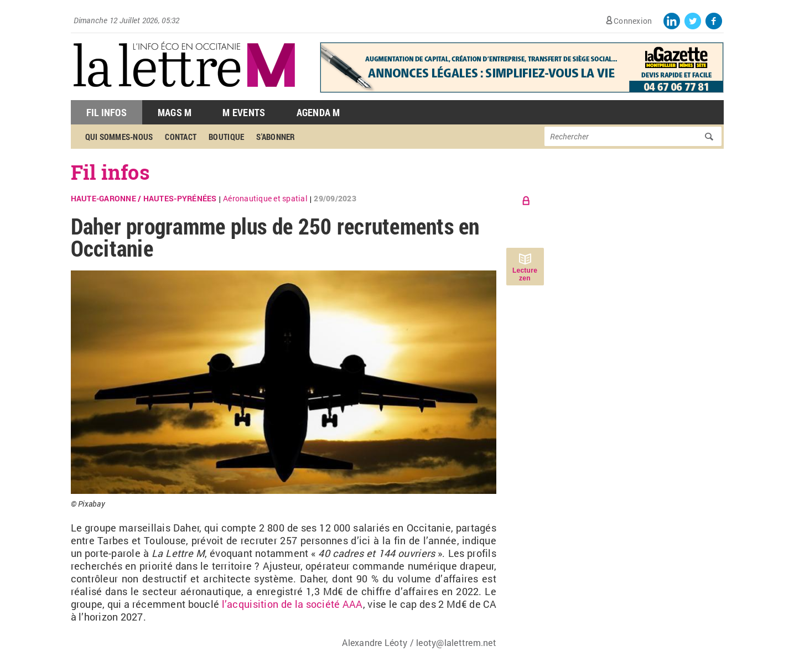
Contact (181, 137)
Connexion (633, 21)
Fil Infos (107, 112)
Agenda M (318, 112)
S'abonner (276, 137)
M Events (244, 112)
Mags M (175, 112)
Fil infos (110, 172)
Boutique (226, 137)
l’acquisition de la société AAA (292, 604)
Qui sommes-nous (119, 137)
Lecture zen (525, 274)
